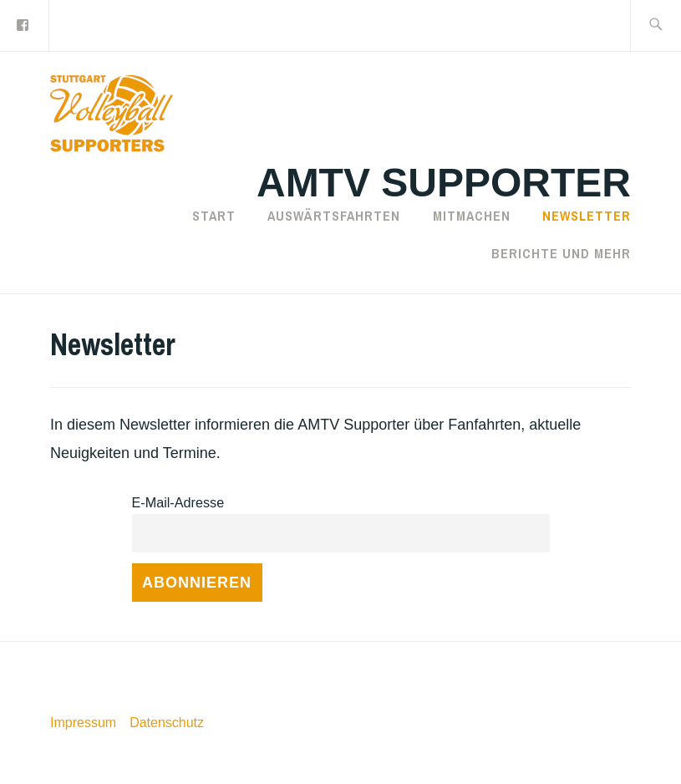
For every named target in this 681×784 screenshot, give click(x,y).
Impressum (83, 723)
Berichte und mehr (561, 253)
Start (214, 216)
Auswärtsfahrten (334, 216)
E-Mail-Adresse (178, 502)
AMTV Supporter (444, 183)
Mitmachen (472, 216)
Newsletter (587, 216)
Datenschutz (167, 723)
